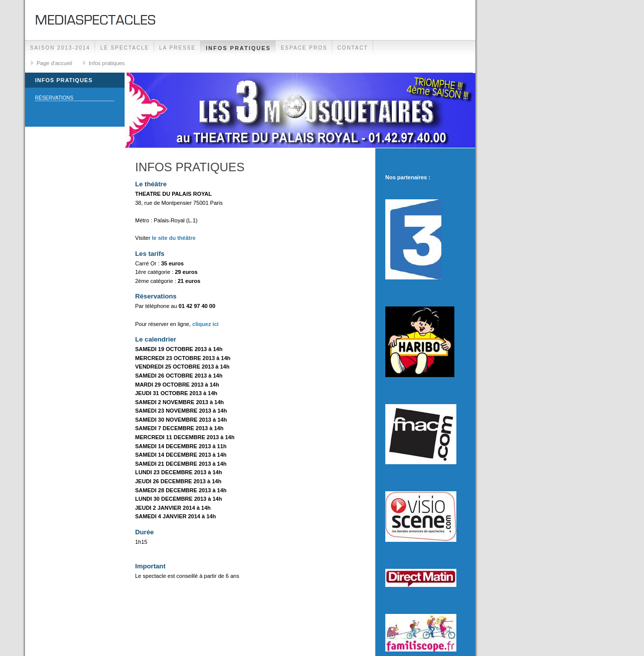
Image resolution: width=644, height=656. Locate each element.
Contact (353, 48)
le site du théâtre (173, 238)
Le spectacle (125, 48)
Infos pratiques (238, 48)
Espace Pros (304, 48)
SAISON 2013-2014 (60, 48)
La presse (177, 48)
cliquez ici (205, 324)
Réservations (54, 98)
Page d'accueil (54, 63)
